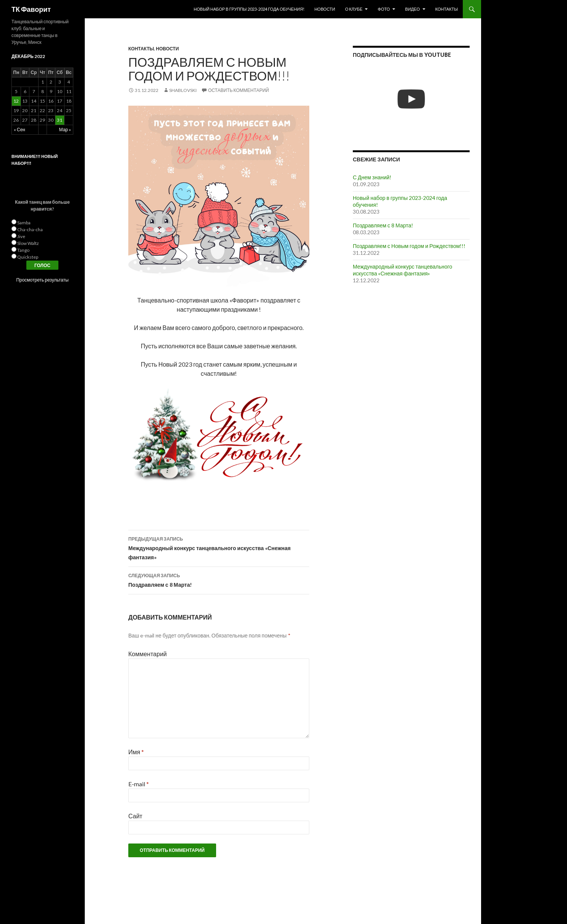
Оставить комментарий (238, 90)
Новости (325, 9)
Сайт (135, 816)
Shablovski (183, 90)
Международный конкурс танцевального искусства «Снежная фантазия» (219, 547)
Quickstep (28, 257)
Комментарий (148, 654)
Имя (136, 752)
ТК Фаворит (31, 9)
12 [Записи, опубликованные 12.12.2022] (16, 101)
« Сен (19, 130)
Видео (413, 9)
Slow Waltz (28, 243)
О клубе (354, 9)
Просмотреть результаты (42, 280)
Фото (384, 9)
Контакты (447, 9)
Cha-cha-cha (30, 229)
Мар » (65, 130)
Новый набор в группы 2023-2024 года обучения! (249, 9)
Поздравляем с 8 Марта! (219, 580)
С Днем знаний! (372, 177)
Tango (23, 250)
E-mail (139, 784)
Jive (21, 236)
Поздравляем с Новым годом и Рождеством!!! (409, 246)
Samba (24, 223)
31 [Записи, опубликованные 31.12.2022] (60, 120)
